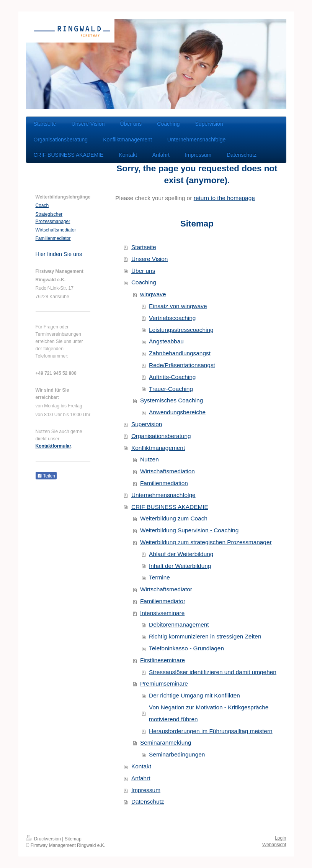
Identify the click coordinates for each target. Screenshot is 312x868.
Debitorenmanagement (179, 624)
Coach (42, 205)
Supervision (147, 424)
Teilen (46, 476)
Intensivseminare (162, 613)
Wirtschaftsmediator (166, 589)
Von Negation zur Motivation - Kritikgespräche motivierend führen (209, 713)
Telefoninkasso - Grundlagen (186, 648)
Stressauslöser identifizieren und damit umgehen (213, 672)
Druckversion (44, 839)
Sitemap (73, 839)
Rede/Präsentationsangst (182, 365)
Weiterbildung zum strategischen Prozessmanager (206, 542)
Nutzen (149, 459)
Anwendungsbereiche (177, 412)
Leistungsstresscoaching (181, 330)
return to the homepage (224, 198)
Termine (159, 577)
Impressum (146, 790)
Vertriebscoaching (172, 318)
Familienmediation (164, 483)
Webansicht (274, 845)
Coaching (144, 282)
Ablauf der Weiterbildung (181, 554)
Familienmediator (163, 601)
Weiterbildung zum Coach (174, 518)
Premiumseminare (164, 683)
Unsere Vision (150, 259)
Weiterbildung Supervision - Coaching (189, 530)
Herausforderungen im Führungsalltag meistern (211, 731)
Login (280, 838)
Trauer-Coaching (171, 389)
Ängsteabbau (166, 341)
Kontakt (141, 766)
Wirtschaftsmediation (167, 471)
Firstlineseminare (163, 660)
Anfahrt (141, 778)
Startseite (144, 247)
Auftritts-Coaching (172, 377)
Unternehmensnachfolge (163, 495)
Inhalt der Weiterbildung (180, 566)
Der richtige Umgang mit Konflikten (194, 695)
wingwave (153, 294)
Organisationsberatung (161, 436)
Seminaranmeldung (166, 742)
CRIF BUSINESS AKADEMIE (170, 507)
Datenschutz (148, 802)
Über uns (143, 271)
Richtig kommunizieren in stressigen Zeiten (205, 636)
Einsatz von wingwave (178, 306)
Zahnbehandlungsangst (180, 353)
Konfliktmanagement (158, 448)
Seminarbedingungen (177, 754)
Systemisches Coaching (172, 400)
